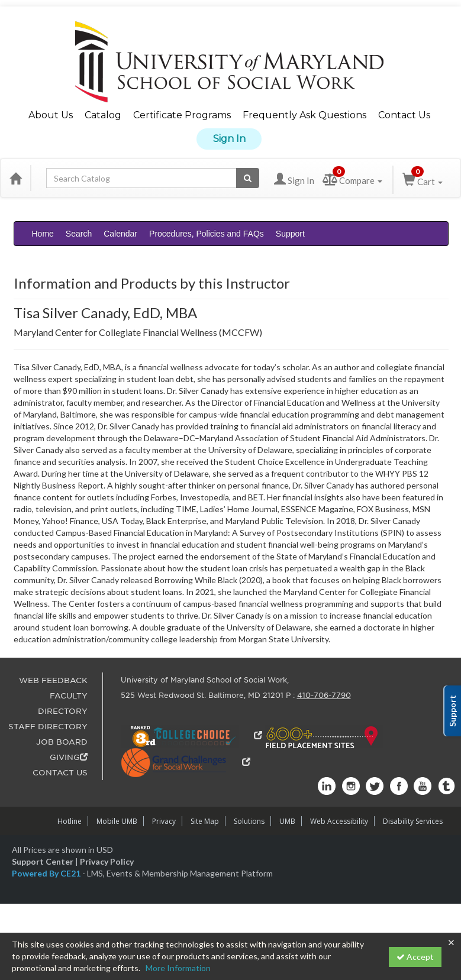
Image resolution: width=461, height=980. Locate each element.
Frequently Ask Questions (304, 115)
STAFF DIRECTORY (48, 727)
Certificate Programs (182, 115)
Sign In (229, 139)
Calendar (120, 234)
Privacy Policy (107, 861)
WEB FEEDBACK (53, 680)
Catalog (103, 115)
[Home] (15, 178)
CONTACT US (60, 773)
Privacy (164, 821)
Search (79, 234)
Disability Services (413, 821)
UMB (287, 821)
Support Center (43, 861)
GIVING (69, 757)
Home (43, 234)
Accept (415, 957)
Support (290, 234)
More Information (178, 968)
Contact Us (404, 115)
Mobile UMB (117, 821)
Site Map (205, 821)
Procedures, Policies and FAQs (207, 234)
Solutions (249, 821)
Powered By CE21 (47, 873)
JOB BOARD (62, 742)
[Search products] (248, 178)
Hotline (70, 821)
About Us (51, 115)
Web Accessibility (339, 821)
